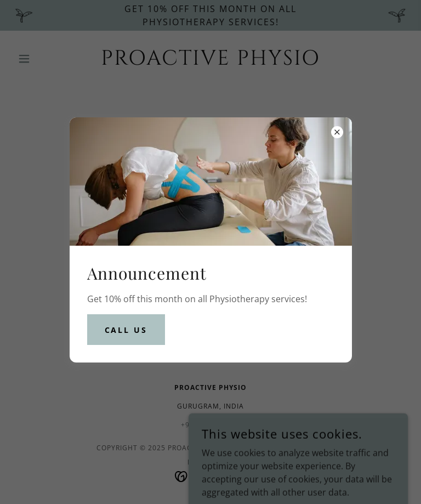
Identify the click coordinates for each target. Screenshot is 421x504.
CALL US (126, 330)
